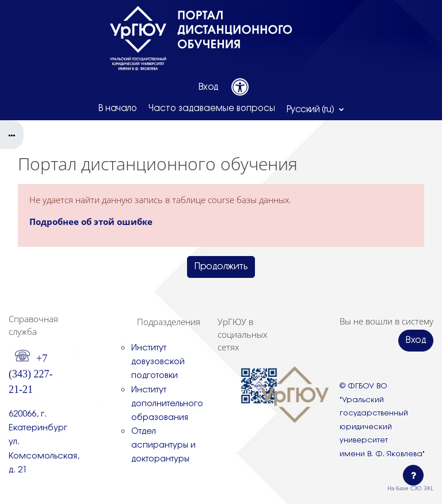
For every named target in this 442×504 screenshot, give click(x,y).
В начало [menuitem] (118, 109)
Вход (209, 87)
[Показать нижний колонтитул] (413, 475)
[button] (315, 109)
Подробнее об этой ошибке (91, 222)
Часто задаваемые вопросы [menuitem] (212, 109)
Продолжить (221, 267)
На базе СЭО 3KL (410, 488)
